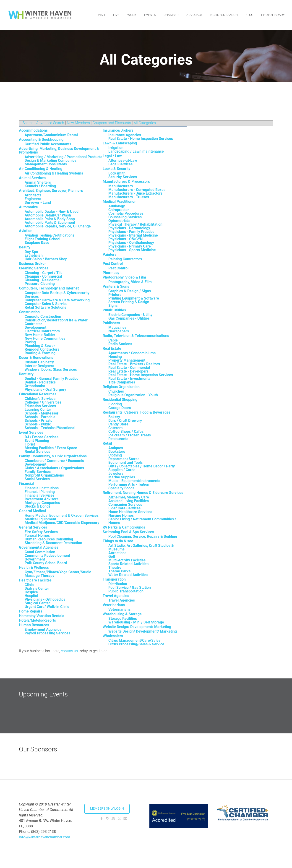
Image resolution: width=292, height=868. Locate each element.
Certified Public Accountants (48, 144)
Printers (115, 295)
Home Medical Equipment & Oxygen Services (62, 515)
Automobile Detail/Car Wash (48, 215)
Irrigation (116, 148)
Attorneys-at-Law (123, 160)
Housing (115, 357)
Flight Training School (42, 239)
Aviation (26, 231)
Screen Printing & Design (129, 302)
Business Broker (32, 264)
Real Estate (112, 348)
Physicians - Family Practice (131, 232)
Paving (30, 342)
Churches (116, 391)
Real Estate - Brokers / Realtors (134, 364)
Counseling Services (125, 217)
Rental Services (37, 452)
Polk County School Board (46, 563)
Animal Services (32, 178)
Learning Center (38, 410)
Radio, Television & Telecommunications (136, 336)
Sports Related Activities (128, 564)
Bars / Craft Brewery (125, 421)
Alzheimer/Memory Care (129, 497)
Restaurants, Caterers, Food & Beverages (137, 412)
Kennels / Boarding (40, 186)
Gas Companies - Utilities (129, 318)
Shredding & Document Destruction (53, 543)
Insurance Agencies (125, 135)
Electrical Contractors (42, 331)
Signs (113, 306)
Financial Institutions (42, 488)
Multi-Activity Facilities (127, 560)
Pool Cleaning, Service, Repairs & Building (143, 536)
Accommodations (33, 130)
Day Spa (31, 252)
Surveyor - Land (38, 202)
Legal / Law (112, 156)
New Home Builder (40, 335)
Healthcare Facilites (35, 580)
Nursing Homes (121, 515)
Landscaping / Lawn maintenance (136, 151)
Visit (102, 15)
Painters (109, 254)
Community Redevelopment (47, 556)
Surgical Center (37, 603)
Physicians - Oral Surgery (45, 390)
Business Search (224, 15)
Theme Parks (119, 571)
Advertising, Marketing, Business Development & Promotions (59, 150)
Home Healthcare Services (130, 512)
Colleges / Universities (43, 402)
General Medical (32, 511)
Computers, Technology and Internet (49, 288)
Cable (113, 340)
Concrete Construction (43, 317)
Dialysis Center (37, 588)
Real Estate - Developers (128, 371)
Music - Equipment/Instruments (134, 481)
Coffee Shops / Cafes (126, 431)
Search (28, 123)
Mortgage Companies (42, 503)
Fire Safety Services (41, 532)
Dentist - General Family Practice (52, 379)
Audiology (117, 206)
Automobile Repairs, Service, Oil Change (58, 226)
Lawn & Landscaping (120, 143)
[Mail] (125, 819)
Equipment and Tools (125, 463)
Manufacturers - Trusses (129, 197)
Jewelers (116, 473)
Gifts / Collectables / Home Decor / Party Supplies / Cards (142, 468)
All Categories (145, 123)
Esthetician (34, 255)
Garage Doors (120, 408)
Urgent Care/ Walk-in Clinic (47, 607)
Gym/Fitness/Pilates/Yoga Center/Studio (58, 572)
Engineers (33, 199)
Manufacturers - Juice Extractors (135, 193)
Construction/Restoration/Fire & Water (56, 320)
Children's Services (40, 399)
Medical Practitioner (119, 202)
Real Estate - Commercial (129, 368)
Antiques (116, 448)
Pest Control (113, 264)
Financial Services (40, 495)
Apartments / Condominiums (132, 353)
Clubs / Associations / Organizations (54, 468)
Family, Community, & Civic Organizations (53, 456)
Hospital (31, 596)
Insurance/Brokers (118, 130)
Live (116, 15)
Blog (249, 15)
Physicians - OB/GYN (125, 239)
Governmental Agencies (39, 547)
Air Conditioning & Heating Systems (54, 173)
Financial (26, 484)
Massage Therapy (39, 576)
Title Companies (122, 382)
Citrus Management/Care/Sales (134, 640)
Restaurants (118, 439)
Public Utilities (114, 310)
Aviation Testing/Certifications (50, 235)
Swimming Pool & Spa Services (128, 532)
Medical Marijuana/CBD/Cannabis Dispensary (62, 523)
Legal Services (120, 164)
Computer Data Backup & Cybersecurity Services (57, 295)
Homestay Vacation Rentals (42, 616)
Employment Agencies (43, 629)
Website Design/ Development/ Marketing (137, 627)
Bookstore (117, 452)
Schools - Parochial (40, 417)
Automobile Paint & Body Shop (50, 219)
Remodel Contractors (42, 349)
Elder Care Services (124, 508)
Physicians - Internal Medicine (133, 235)
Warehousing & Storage (122, 614)
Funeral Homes (37, 536)
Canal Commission (40, 552)
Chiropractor (119, 210)
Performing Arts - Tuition (129, 484)
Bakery (114, 417)
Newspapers (119, 331)
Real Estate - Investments (129, 379)
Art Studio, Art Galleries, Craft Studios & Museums (141, 547)
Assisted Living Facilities (129, 501)
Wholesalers (113, 636)
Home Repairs (31, 611)
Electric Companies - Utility (130, 315)
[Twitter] (119, 819)
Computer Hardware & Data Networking (57, 300)
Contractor (33, 324)
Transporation (114, 579)
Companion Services (125, 504)
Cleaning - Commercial (43, 276)
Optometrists (119, 221)
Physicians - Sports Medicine (132, 250)
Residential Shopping (120, 400)
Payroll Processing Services (47, 633)
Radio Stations (120, 344)
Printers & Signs (116, 286)
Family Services (38, 472)
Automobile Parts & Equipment (50, 223)
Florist (30, 444)
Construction (29, 312)
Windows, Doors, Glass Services (51, 369)
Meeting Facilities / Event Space (51, 448)
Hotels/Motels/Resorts (37, 620)
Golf (112, 557)
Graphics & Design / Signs (130, 291)
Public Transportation (126, 591)
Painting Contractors (125, 259)
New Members (78, 123)
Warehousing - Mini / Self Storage (136, 622)
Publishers (111, 323)
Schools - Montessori (42, 413)
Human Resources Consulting (49, 539)
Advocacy (194, 15)
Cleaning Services (34, 268)
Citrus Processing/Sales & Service (136, 644)
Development (35, 327)
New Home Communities (45, 338)
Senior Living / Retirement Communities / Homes (142, 521)
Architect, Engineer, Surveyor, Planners (51, 191)
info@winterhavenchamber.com (44, 837)
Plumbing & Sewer (40, 346)
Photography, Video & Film (124, 277)
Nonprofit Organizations (44, 475)
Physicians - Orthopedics (45, 599)
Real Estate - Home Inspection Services (141, 139)
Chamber (171, 15)
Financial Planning (40, 492)
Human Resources (34, 625)
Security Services (123, 177)
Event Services (31, 432)
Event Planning (37, 441)
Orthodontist (35, 386)
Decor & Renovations (36, 358)
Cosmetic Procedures (126, 213)
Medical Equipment (40, 519)
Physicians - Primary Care (130, 246)
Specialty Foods (121, 488)
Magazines (117, 327)
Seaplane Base (37, 243)
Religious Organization (121, 387)
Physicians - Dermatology (129, 228)
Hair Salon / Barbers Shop (46, 259)
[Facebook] (102, 819)
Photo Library (273, 15)
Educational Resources (38, 394)
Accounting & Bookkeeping (41, 139)
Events (150, 15)
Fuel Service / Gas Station (130, 588)
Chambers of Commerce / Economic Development (54, 463)
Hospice (31, 592)
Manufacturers (121, 186)
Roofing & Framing (40, 353)
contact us (69, 651)
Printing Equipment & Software (134, 298)
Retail (107, 443)
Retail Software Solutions (45, 307)
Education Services (40, 406)
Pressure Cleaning (40, 284)
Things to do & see (118, 541)
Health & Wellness (34, 567)
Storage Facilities (123, 619)
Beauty (25, 247)
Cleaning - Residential (43, 280)
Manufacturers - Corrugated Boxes (137, 190)
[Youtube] (113, 819)
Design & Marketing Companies (51, 160)
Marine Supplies (122, 477)
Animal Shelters (38, 182)
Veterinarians (114, 605)
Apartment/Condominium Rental (51, 135)
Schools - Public (38, 424)
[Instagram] (107, 819)
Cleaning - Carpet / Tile (44, 273)
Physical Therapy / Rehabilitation (135, 224)
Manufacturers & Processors (126, 181)
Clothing (115, 455)
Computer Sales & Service (46, 304)
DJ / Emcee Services (42, 437)
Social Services (37, 479)
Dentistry (26, 374)
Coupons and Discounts (112, 123)
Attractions (117, 553)
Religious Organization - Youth (133, 395)
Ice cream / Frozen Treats (130, 435)
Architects (33, 195)
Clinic (29, 585)
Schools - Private (39, 421)
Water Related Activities (128, 575)
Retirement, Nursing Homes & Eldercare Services (143, 493)
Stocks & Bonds (38, 506)
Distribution (118, 584)
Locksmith (117, 173)
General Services (33, 527)
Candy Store (118, 424)
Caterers (115, 428)
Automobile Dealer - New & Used (52, 212)
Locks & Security (116, 169)
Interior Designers (39, 366)
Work (132, 15)
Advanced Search (50, 123)
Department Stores (124, 459)
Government (35, 559)
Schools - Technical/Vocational (50, 428)
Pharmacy (111, 273)
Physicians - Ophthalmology (131, 243)
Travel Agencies (116, 596)
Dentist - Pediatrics (40, 382)
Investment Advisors (42, 499)
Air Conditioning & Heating (41, 169)
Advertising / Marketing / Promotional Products (63, 157)
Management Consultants (46, 164)
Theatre (115, 567)
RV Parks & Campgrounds (124, 527)
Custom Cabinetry (39, 362)
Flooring (115, 404)
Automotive (28, 207)
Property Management (127, 360)
